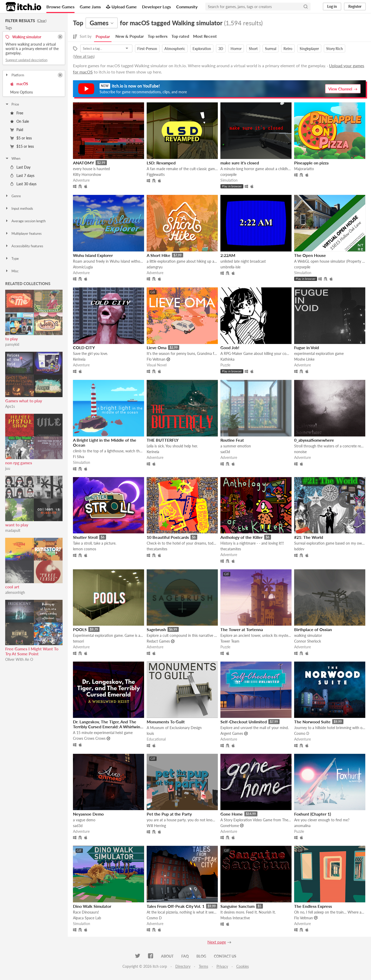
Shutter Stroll (85, 537)
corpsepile (228, 174)
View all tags (84, 56)
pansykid (12, 344)
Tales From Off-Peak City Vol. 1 (176, 906)
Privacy (222, 966)
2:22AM (228, 255)
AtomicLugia (83, 267)
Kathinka (227, 359)
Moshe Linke (304, 359)
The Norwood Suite (312, 722)
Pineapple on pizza (311, 163)
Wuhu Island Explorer (93, 255)
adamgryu (155, 267)
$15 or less (22, 146)
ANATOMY (84, 163)
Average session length (25, 221)
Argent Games (232, 733)
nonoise (300, 452)
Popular (103, 36)
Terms (203, 966)
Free (17, 113)
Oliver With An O (19, 659)
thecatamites (157, 549)
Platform (15, 75)
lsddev (299, 549)
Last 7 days (22, 175)
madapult (13, 530)
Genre (13, 196)
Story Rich (335, 49)
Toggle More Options (34, 92)
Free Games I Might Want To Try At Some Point (32, 651)
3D (221, 49)
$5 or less (21, 138)
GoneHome (230, 826)
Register (355, 6)
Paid (17, 130)
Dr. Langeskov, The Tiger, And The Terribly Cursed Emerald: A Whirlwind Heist (108, 727)
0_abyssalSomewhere (314, 440)
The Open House (310, 255)
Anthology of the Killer (242, 537)
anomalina (302, 826)
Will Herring (156, 826)
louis (150, 733)
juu (8, 468)
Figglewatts (156, 174)
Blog (201, 956)
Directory (183, 966)
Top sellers (158, 36)
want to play (17, 525)
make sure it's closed (240, 163)
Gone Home (232, 814)
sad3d (225, 452)
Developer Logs (156, 7)
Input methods (19, 208)
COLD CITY (84, 347)
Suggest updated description (26, 60)
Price (12, 104)
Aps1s (10, 406)
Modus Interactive (235, 918)
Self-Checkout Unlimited (244, 722)
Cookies (243, 966)
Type (12, 258)
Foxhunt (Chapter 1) (313, 814)
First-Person (147, 49)
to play (11, 339)
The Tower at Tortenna (242, 629)
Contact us (225, 956)
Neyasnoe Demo (88, 814)
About (167, 956)
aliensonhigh (15, 592)
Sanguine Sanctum (237, 906)
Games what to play (24, 401)
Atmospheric (175, 49)
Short (253, 49)
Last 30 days (23, 184)
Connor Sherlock (308, 641)
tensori (78, 641)
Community (187, 7)
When (13, 158)
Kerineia (79, 359)
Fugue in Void (307, 347)
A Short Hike (159, 255)
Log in (332, 6)
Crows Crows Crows (89, 738)
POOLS (80, 629)
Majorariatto (304, 169)
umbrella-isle (230, 267)
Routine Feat (232, 440)
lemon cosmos (85, 549)
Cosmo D (302, 733)
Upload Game (121, 7)
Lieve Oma (157, 347)
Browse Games (60, 7)
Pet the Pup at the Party (169, 814)
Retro (288, 49)
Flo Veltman (156, 359)
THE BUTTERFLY (163, 440)
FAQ (185, 956)
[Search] (306, 7)
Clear (42, 21)
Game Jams (90, 7)
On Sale (20, 121)
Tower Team (230, 641)
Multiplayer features (23, 233)
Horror (236, 49)
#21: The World (309, 537)
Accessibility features (24, 246)
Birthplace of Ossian (313, 629)
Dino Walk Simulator (92, 906)
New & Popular (130, 36)
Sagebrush (156, 629)
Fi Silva (79, 457)
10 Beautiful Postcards (168, 537)
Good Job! (230, 347)
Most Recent (205, 36)
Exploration (202, 49)
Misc (12, 271)
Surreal (271, 49)
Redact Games (158, 641)
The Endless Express (313, 906)
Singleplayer (309, 49)
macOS (19, 84)
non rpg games (19, 463)
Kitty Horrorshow (87, 174)
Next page (217, 942)
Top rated (180, 36)
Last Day (20, 167)
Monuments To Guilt (166, 722)
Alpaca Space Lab (87, 918)
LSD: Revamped (161, 163)
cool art (12, 587)
